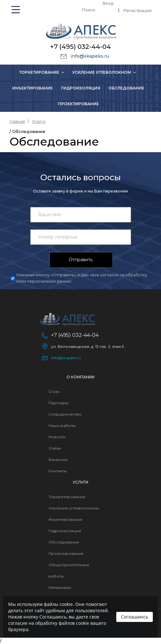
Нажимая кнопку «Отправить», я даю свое (82, 278)
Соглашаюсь (135, 617)
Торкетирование (39, 72)
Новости (57, 437)
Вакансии (58, 460)
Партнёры (59, 403)
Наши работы (62, 425)
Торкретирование (67, 497)
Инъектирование (66, 519)
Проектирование (78, 104)
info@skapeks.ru (89, 56)
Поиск (88, 10)
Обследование (126, 88)
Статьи (55, 448)
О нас (54, 391)
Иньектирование (33, 88)
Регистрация (137, 10)
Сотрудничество (65, 414)
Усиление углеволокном (102, 72)
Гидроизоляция (81, 88)
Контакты (58, 471)
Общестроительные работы (69, 570)
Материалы (60, 587)
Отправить (81, 260)
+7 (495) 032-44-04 (80, 47)
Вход (108, 3)
